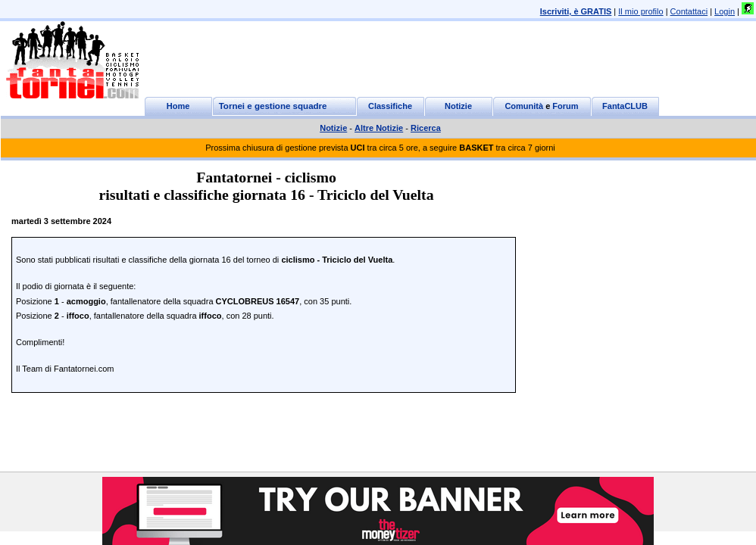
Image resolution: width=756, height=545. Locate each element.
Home (178, 106)
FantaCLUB (625, 106)
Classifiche (390, 106)
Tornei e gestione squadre (273, 106)
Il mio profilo (640, 11)
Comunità (524, 106)
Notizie (458, 106)
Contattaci (689, 11)
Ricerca (426, 128)
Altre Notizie (379, 128)
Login (725, 11)
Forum (565, 106)
